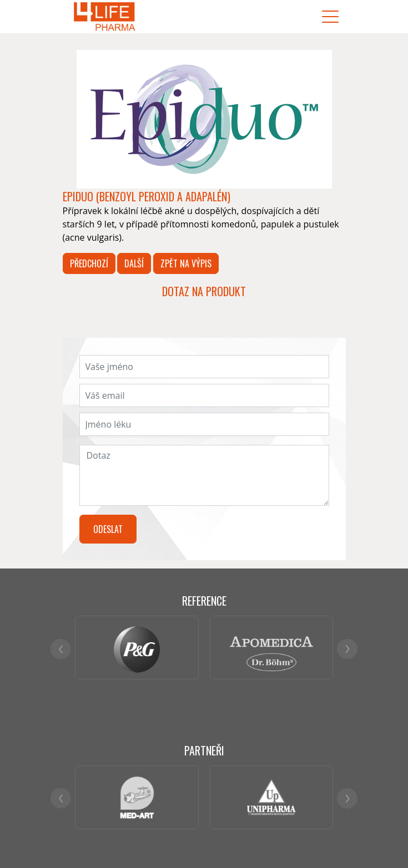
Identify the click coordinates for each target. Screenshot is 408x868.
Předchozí (89, 263)
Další (134, 263)
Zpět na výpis (186, 263)
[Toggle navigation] (330, 17)
